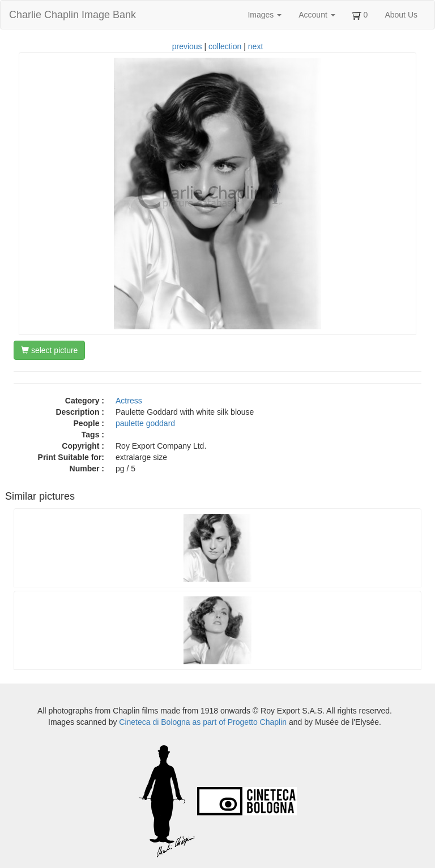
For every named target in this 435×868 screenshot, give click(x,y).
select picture (49, 350)
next (255, 46)
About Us (401, 15)
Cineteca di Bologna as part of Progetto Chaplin (203, 722)
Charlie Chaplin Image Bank (72, 15)
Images (265, 15)
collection (225, 46)
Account (317, 15)
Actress (129, 401)
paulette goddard (145, 423)
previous (187, 46)
